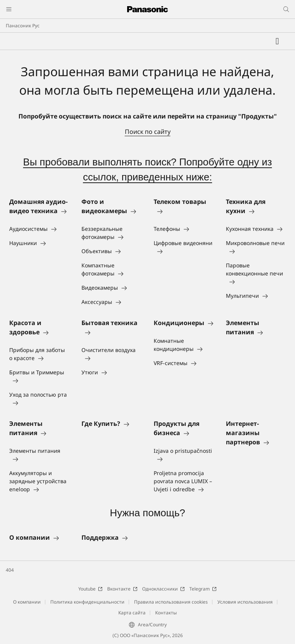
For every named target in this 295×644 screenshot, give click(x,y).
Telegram (203, 589)
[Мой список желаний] (277, 41)
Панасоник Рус (23, 26)
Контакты (166, 613)
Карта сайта (132, 613)
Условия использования (245, 602)
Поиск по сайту (148, 132)
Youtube (90, 589)
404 (10, 570)
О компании (27, 602)
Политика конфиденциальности (87, 602)
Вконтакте (122, 589)
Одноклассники (163, 589)
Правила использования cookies (171, 602)
